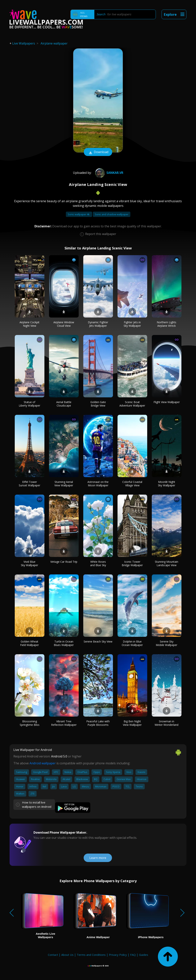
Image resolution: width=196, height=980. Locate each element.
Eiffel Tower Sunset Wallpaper (29, 484)
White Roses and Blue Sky (98, 563)
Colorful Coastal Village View (132, 484)
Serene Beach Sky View (98, 641)
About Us (67, 955)
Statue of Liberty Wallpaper (29, 404)
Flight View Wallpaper (167, 402)
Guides (144, 955)
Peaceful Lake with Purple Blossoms (98, 723)
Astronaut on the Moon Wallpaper (98, 484)
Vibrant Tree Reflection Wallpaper (64, 723)
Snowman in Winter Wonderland (167, 723)
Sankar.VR (109, 173)
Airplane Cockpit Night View (29, 324)
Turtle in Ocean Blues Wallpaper (64, 643)
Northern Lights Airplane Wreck (167, 324)
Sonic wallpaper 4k (79, 214)
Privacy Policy (118, 955)
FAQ (133, 955)
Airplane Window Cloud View (64, 324)
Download (98, 152)
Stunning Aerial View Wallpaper (64, 484)
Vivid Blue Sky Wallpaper (29, 563)
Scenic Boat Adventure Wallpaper (132, 404)
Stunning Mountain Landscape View (167, 563)
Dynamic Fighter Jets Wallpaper (98, 324)
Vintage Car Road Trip (64, 562)
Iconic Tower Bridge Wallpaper (132, 563)
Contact (53, 955)
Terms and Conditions (91, 955)
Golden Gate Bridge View (98, 404)
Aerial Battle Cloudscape (64, 404)
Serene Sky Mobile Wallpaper (167, 643)
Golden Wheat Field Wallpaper (29, 643)
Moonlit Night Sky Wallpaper (167, 484)
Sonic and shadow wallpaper (112, 214)
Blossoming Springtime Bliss (30, 723)
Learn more (98, 858)
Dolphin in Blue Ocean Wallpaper (132, 643)
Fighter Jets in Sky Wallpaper (132, 324)
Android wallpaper (43, 763)
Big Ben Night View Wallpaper (132, 723)
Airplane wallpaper (54, 43)
